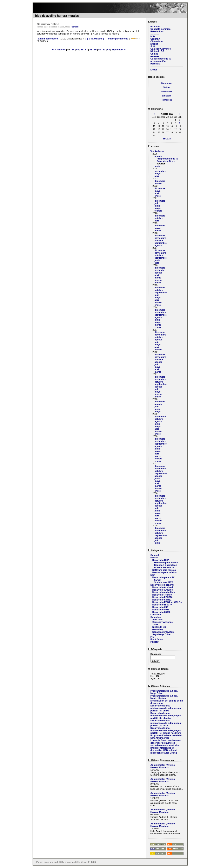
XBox (155, 624)
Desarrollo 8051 (161, 610)
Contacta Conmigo (161, 29)
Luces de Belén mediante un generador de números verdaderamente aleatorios (166, 743)
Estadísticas (157, 31)
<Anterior (61, 50)
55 (78, 50)
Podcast (155, 642)
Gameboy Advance (161, 49)
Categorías (156, 550)
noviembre (160, 171)
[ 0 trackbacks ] (95, 39)
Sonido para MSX (164, 582)
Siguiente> (118, 50)
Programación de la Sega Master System (164, 697)
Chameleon (157, 41)
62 (108, 50)
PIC (152, 637)
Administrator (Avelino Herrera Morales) (163, 766)
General (75, 27)
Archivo (154, 146)
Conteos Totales (158, 669)
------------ (155, 34)
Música (154, 44)
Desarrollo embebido (164, 592)
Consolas (156, 617)
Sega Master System (163, 632)
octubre (159, 218)
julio (157, 203)
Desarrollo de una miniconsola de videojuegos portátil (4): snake (166, 708)
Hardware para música (166, 562)
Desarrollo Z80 (160, 607)
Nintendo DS (157, 51)
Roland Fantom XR (164, 567)
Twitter (167, 87)
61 (104, 50)
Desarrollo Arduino (163, 590)
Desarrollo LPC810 (162, 597)
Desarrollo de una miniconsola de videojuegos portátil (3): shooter (166, 716)
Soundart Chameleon (166, 565)
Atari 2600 (158, 619)
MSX (153, 36)
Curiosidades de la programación (161, 60)
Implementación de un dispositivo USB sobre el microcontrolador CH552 (164, 750)
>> (125, 50)
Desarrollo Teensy (162, 595)
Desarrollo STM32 (162, 600)
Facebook (167, 92)
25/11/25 (167, 139)
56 (82, 50)
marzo (158, 278)
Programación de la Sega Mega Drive (167, 160)
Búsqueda (155, 649)
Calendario (156, 109)
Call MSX (155, 39)
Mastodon (167, 83)
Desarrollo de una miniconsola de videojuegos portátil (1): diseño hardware (166, 730)
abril (157, 176)
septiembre (161, 243)
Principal (155, 26)
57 (86, 50)
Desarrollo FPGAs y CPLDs (167, 602)
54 (73, 50)
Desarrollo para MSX (164, 577)
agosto (158, 156)
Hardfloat (155, 64)
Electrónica (157, 639)
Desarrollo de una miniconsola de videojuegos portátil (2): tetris (166, 723)
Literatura (156, 615)
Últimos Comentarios (161, 760)
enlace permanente (118, 39)
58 (91, 50)
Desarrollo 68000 (161, 612)
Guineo (154, 54)
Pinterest (167, 100)
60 (100, 50)
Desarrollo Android (163, 587)
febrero (159, 183)
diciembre (160, 181)
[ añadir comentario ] (48, 39)
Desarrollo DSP (161, 560)
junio (157, 166)
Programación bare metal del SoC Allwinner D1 (166, 737)
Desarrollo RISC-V (162, 605)
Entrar (154, 70)
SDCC (157, 580)
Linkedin (167, 96)
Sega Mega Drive (161, 634)
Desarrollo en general (162, 585)
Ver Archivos (157, 151)
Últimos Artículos (159, 686)
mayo (158, 174)
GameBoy (158, 629)
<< (54, 50)
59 (95, 50)
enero (158, 196)
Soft (153, 46)
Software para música (164, 570)
